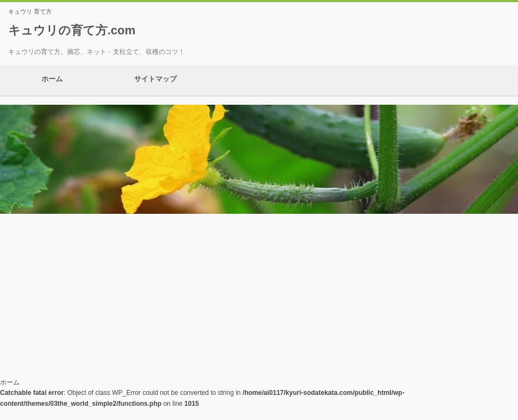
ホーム (52, 80)
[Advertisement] (259, 296)
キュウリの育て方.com (72, 30)
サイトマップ (155, 80)
